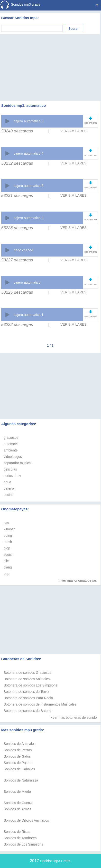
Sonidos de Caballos (19, 769)
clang (8, 567)
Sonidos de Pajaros (18, 763)
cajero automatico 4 (28, 153)
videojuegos (13, 457)
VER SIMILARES (73, 131)
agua (7, 482)
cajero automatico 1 (28, 315)
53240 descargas (17, 131)
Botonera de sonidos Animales (27, 679)
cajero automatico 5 (28, 186)
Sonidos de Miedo (17, 792)
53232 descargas (17, 163)
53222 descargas (17, 325)
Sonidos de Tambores (20, 838)
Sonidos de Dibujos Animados (26, 820)
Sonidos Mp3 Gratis (55, 861)
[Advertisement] (51, 62)
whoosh (9, 529)
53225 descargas (17, 292)
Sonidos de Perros (18, 750)
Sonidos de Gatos (17, 756)
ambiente (11, 450)
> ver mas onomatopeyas (78, 580)
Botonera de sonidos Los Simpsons (30, 685)
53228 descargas (17, 228)
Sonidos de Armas (18, 809)
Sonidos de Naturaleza (21, 780)
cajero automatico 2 (28, 218)
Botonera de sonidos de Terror (27, 692)
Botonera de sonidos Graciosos (27, 673)
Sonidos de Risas (17, 832)
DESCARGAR (91, 123)
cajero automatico (27, 282)
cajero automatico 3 (28, 121)
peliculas (10, 469)
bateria (9, 488)
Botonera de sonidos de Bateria (28, 711)
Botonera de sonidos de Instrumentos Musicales (40, 704)
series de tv (12, 476)
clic (6, 561)
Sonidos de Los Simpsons (23, 844)
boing (8, 536)
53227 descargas (17, 260)
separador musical (18, 463)
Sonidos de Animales (20, 744)
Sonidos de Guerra (18, 803)
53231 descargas (17, 196)
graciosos (11, 438)
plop (7, 548)
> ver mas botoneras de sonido (73, 718)
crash (8, 542)
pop (6, 574)
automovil (11, 444)
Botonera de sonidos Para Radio (28, 698)
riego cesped (23, 250)
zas (6, 523)
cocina (9, 495)
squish (9, 555)
